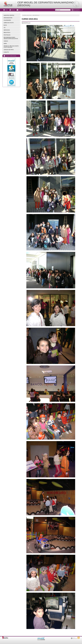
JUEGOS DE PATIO (9, 50)
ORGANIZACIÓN (8, 18)
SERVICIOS (7, 30)
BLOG (5, 25)
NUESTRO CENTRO (9, 15)
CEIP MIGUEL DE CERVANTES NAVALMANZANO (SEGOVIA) (45, 4)
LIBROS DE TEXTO (9, 23)
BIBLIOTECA (7, 32)
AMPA (5, 44)
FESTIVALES (7, 35)
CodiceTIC (6, 52)
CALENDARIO (7, 20)
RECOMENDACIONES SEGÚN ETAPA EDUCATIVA (11, 38)
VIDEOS (6, 41)
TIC (5, 28)
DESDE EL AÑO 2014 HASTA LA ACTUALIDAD (11, 47)
